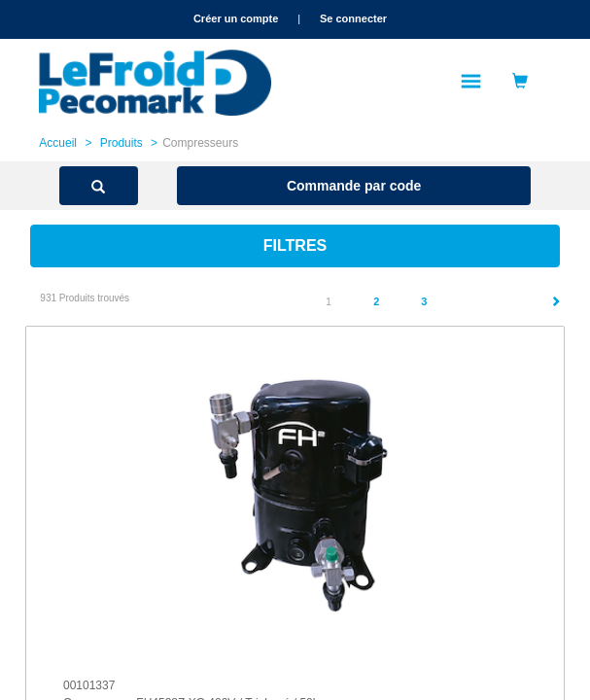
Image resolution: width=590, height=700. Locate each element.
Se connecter (353, 18)
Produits (121, 143)
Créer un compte (236, 18)
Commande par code (354, 186)
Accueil (58, 143)
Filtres (295, 245)
